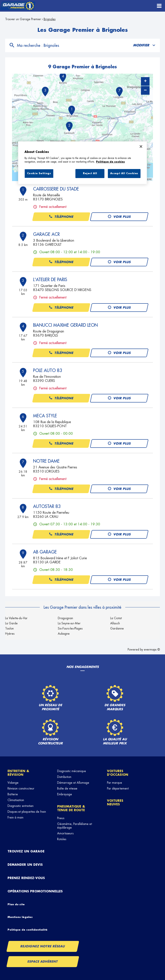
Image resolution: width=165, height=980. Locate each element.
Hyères (10, 634)
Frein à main (15, 817)
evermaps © (152, 649)
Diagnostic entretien (21, 806)
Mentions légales (20, 917)
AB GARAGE (45, 552)
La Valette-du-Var (16, 618)
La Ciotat (116, 618)
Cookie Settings (39, 173)
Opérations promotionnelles (35, 891)
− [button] (145, 90)
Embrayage (65, 794)
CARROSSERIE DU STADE (56, 189)
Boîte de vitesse (67, 788)
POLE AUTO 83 (48, 370)
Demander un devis (25, 865)
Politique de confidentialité (27, 930)
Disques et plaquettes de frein (27, 812)
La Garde (11, 623)
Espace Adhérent (43, 962)
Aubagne (64, 634)
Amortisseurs (65, 833)
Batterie (13, 794)
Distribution (64, 777)
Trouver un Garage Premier (23, 19)
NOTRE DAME (46, 461)
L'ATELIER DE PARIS (50, 280)
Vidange (13, 783)
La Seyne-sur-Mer (69, 623)
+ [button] (145, 81)
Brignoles (50, 19)
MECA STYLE (45, 416)
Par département (118, 788)
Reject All (90, 173)
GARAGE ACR (46, 234)
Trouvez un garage (26, 851)
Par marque (115, 783)
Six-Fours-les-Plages (70, 628)
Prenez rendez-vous (26, 878)
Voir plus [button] (119, 217)
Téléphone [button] (61, 217)
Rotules (62, 839)
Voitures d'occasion (118, 773)
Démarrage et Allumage (73, 783)
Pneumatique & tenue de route (71, 808)
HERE (149, 179)
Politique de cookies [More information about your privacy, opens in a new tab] (110, 162)
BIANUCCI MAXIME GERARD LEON (65, 325)
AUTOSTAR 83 (47, 506)
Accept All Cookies (124, 173)
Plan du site (16, 904)
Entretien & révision (18, 773)
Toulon (9, 628)
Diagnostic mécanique (72, 771)
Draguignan (65, 618)
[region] (82, 163)
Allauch (115, 623)
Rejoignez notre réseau (43, 946)
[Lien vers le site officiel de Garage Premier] (18, 6)
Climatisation (16, 800)
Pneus (61, 818)
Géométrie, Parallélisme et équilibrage (75, 826)
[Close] (141, 146)
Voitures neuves (115, 802)
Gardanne (117, 628)
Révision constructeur (21, 788)
